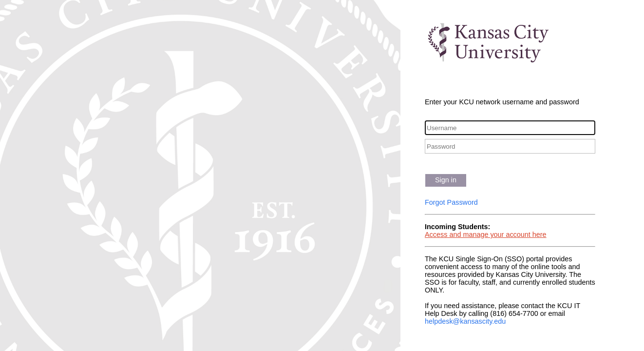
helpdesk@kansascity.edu (465, 321)
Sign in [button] (446, 180)
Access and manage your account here (486, 234)
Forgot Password (451, 202)
